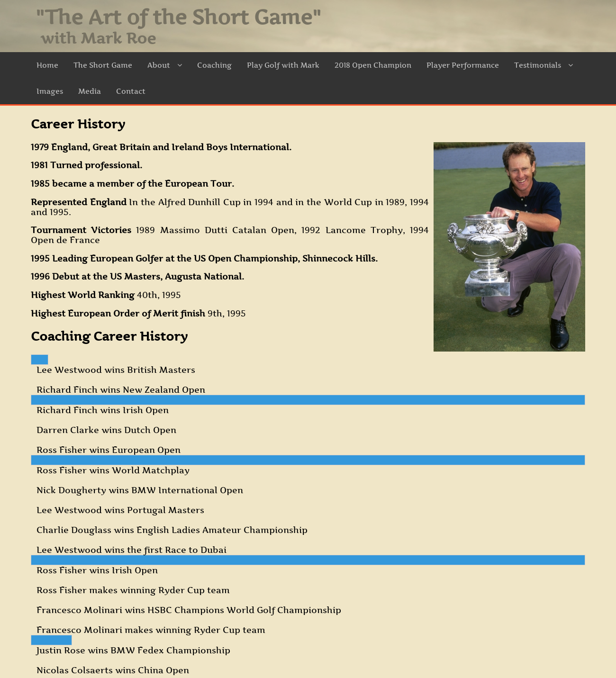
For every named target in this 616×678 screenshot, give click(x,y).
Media (90, 91)
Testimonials (544, 65)
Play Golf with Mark (283, 65)
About (165, 65)
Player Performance (463, 65)
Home (47, 65)
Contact (131, 91)
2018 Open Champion (373, 65)
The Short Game (103, 65)
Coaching (214, 65)
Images (50, 91)
